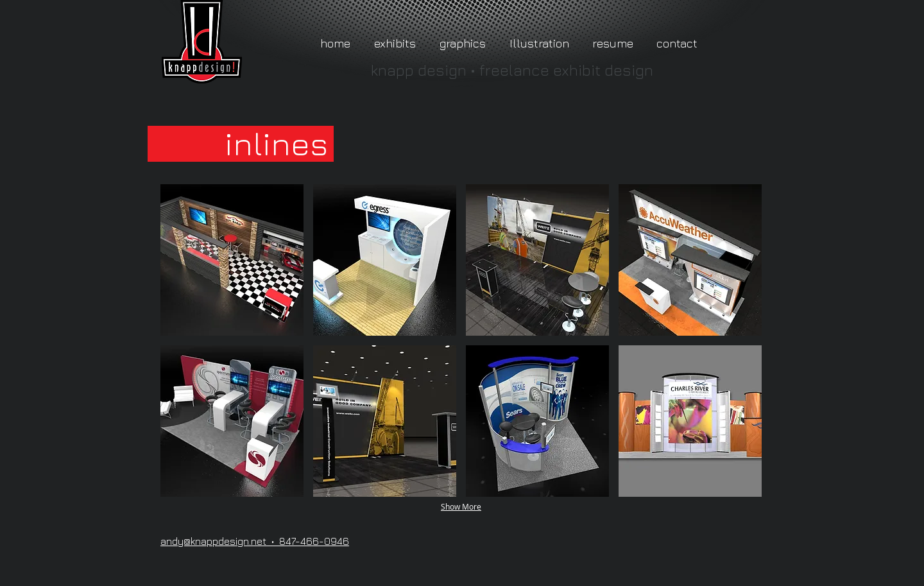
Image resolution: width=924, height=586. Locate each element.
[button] (232, 260)
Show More (461, 506)
